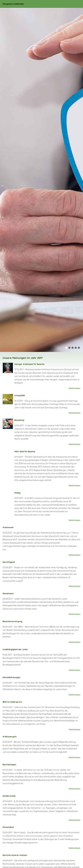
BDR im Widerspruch (12, 702)
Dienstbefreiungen (11, 677)
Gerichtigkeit (9, 562)
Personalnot (8, 827)
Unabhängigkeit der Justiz (15, 649)
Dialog (17, 493)
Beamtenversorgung (12, 621)
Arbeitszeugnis (10, 737)
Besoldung (19, 420)
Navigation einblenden (13, 4)
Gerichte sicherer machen (15, 855)
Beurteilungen (9, 765)
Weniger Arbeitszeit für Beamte (29, 364)
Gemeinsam (8, 593)
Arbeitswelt (8, 527)
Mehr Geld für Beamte (25, 451)
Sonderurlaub (9, 796)
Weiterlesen (74, 388)
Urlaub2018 (20, 396)
